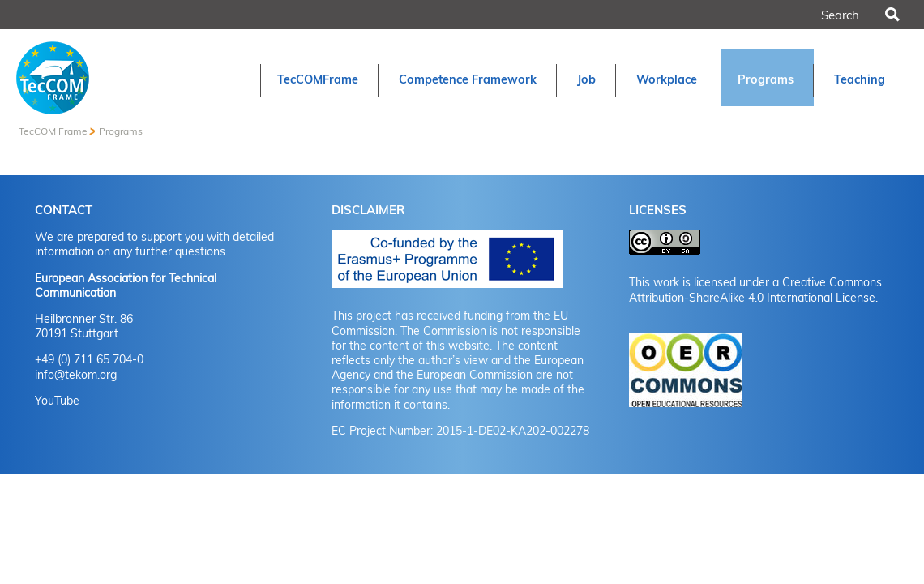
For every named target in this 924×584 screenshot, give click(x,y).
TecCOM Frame (53, 131)
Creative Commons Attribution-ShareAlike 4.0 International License (755, 290)
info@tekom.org (76, 375)
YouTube (57, 401)
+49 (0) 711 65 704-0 (89, 359)
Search (892, 15)
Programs (121, 131)
